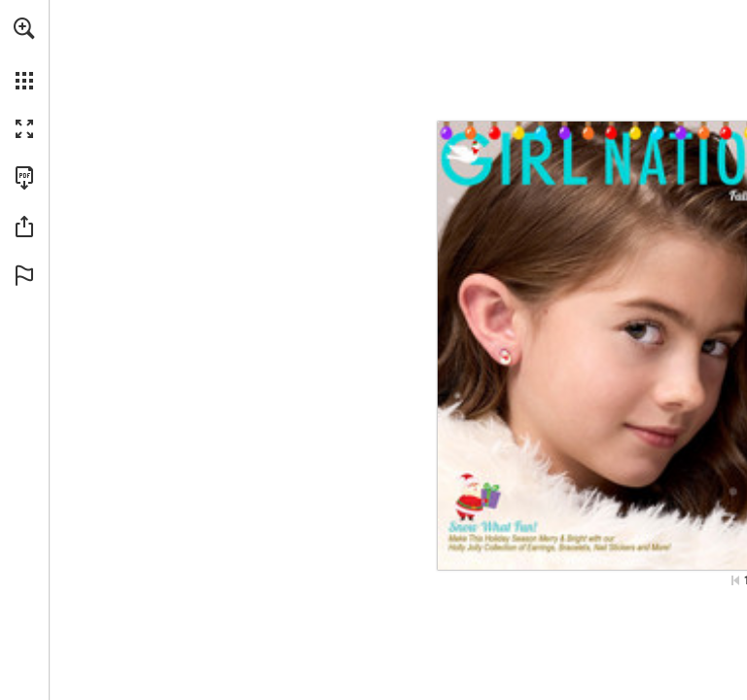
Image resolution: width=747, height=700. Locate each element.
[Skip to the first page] (735, 580)
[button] (24, 28)
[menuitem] (24, 53)
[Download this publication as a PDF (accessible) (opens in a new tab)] (24, 178)
